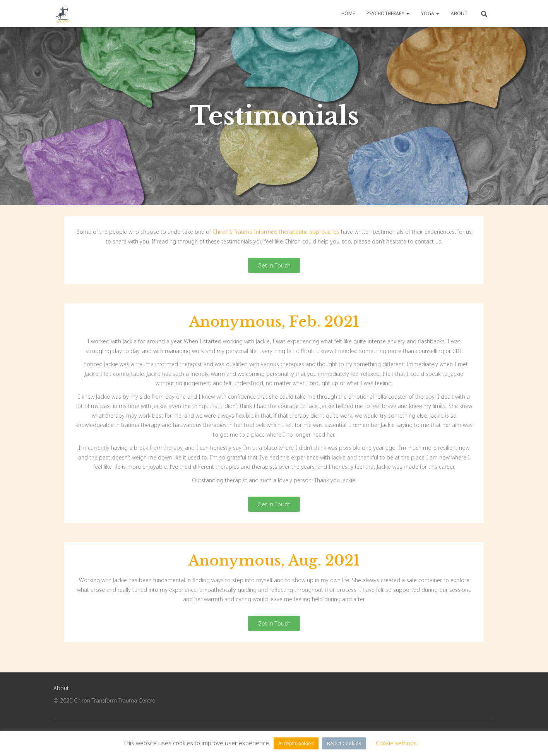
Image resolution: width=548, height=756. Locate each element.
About (459, 13)
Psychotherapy (388, 13)
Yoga (430, 13)
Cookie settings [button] (396, 743)
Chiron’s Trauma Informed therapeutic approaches (276, 232)
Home (348, 13)
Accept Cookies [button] (296, 743)
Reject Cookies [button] (344, 743)
